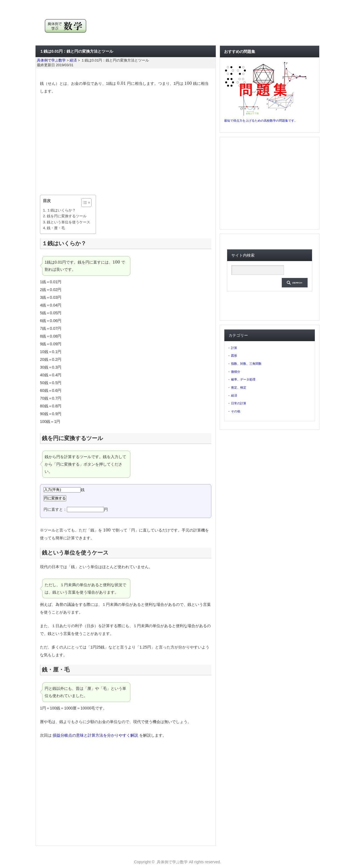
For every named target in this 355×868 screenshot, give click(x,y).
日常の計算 (239, 403)
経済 (234, 395)
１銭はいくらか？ (61, 210)
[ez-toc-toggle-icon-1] (84, 203)
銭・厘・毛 (56, 228)
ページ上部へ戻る (350, 839)
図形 (234, 356)
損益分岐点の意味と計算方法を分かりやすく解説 (95, 735)
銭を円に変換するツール (67, 216)
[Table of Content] (86, 203)
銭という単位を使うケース (69, 222)
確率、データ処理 (243, 379)
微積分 (236, 372)
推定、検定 (239, 387)
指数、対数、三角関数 (246, 364)
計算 (234, 348)
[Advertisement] (126, 145)
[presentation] (121, 83)
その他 (236, 411)
